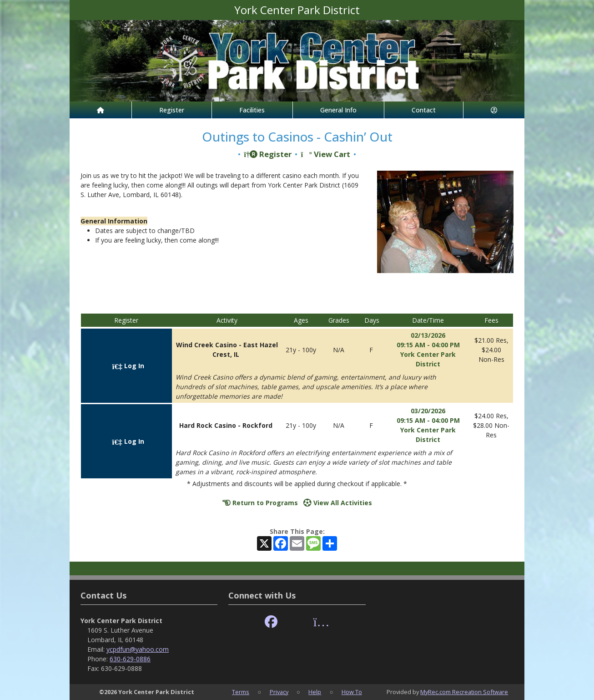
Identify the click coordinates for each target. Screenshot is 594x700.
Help (315, 692)
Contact (424, 110)
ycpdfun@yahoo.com (138, 649)
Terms (241, 692)
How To (352, 692)
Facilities (252, 110)
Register (172, 110)
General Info (338, 110)
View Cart (325, 154)
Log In (128, 366)
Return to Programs (260, 503)
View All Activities (338, 503)
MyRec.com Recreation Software (464, 692)
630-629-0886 (130, 659)
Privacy (279, 692)
